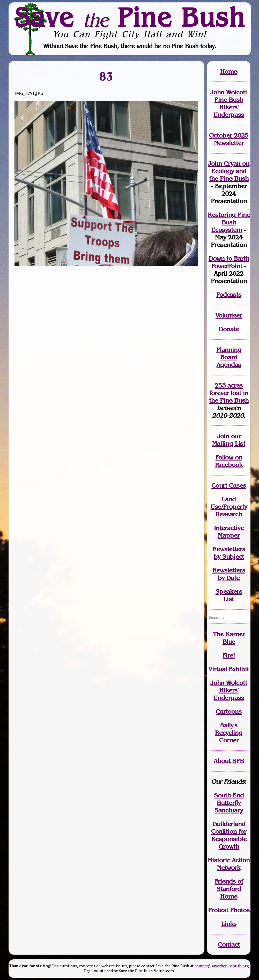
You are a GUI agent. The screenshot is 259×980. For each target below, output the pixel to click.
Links (229, 924)
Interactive (229, 528)
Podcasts (229, 295)
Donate (229, 329)
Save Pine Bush (130, 17)
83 (106, 76)
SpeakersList (229, 595)
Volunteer (229, 315)
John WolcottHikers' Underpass (229, 690)
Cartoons (229, 711)
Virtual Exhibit (229, 669)
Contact (229, 944)
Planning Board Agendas (229, 357)
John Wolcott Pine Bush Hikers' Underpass (229, 103)
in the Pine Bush (229, 397)
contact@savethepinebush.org (222, 966)
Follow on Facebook (229, 461)
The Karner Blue (229, 638)
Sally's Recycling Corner (229, 733)
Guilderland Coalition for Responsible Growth (229, 835)
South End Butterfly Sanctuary (229, 803)
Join (223, 436)
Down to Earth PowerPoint (229, 262)
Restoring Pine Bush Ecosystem (229, 222)
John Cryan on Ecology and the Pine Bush (229, 171)
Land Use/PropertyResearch (229, 507)
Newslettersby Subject (229, 553)
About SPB (229, 761)
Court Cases (229, 485)
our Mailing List (229, 440)
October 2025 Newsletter (229, 139)
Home (229, 71)
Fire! (229, 655)
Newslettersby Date (229, 574)
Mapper (229, 535)
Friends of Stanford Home (229, 889)
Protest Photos (229, 910)
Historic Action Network (229, 864)
